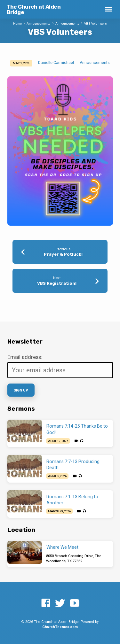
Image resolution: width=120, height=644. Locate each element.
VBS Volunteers (96, 23)
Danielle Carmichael (56, 63)
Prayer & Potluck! (63, 254)
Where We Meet (62, 547)
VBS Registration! (57, 283)
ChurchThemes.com (60, 627)
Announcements (39, 23)
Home (17, 23)
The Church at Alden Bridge (34, 9)
